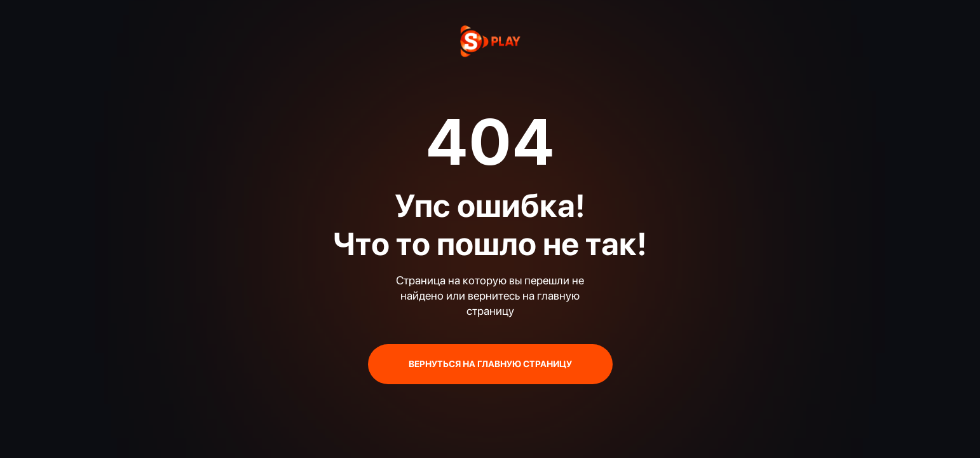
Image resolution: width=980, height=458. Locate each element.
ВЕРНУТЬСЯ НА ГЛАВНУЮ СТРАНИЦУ (490, 364)
